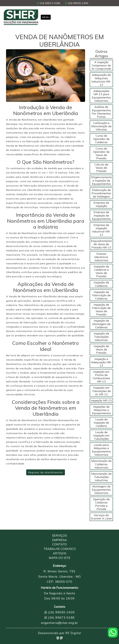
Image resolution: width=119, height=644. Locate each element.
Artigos (60, 553)
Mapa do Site (60, 558)
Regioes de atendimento (46, 472)
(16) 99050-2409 (77, 3)
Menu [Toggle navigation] (46, 17)
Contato (60, 544)
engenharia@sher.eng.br (59, 623)
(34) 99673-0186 (49, 3)
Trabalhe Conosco (60, 549)
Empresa (59, 540)
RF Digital (73, 633)
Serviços (59, 536)
